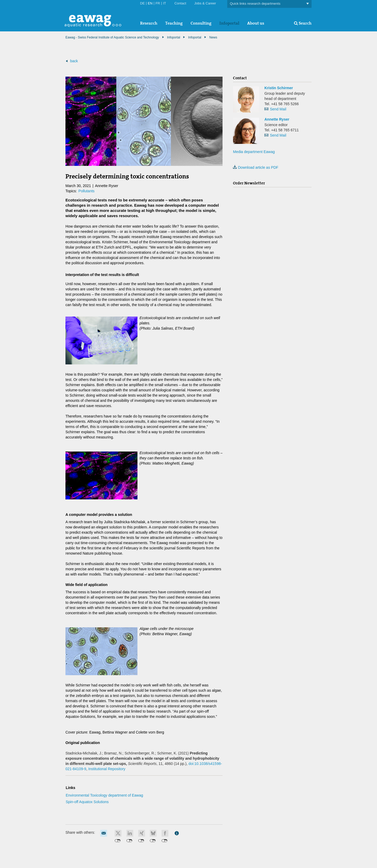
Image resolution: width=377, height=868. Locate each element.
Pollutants (87, 191)
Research (149, 23)
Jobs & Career (205, 3)
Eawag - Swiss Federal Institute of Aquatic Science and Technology (112, 37)
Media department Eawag (254, 152)
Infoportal (229, 23)
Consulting (201, 23)
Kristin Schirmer (279, 88)
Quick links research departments (269, 4)
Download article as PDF (256, 167)
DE (142, 3)
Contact (180, 3)
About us (256, 23)
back (74, 61)
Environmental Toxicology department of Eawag (104, 795)
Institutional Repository (107, 769)
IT (165, 3)
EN (150, 3)
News (213, 37)
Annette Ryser (277, 119)
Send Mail (278, 109)
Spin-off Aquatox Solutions (87, 802)
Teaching (174, 23)
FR (158, 3)
